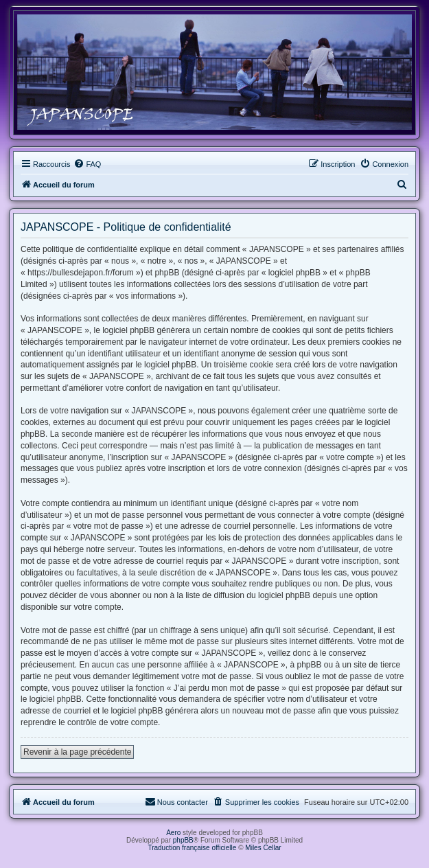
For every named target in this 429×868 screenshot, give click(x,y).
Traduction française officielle (192, 848)
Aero (173, 833)
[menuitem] (87, 164)
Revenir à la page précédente (77, 752)
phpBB (183, 840)
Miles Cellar (263, 848)
